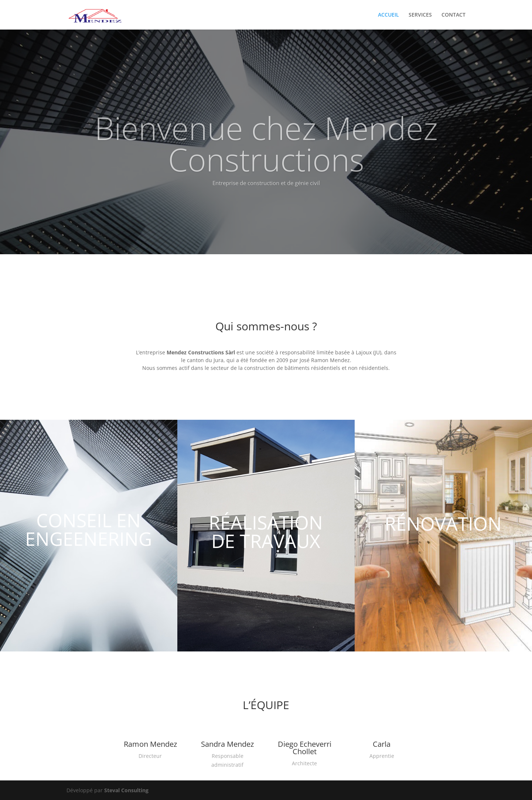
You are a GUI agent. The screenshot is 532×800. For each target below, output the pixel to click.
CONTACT (453, 15)
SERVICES (420, 15)
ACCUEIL (388, 15)
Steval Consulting (126, 790)
